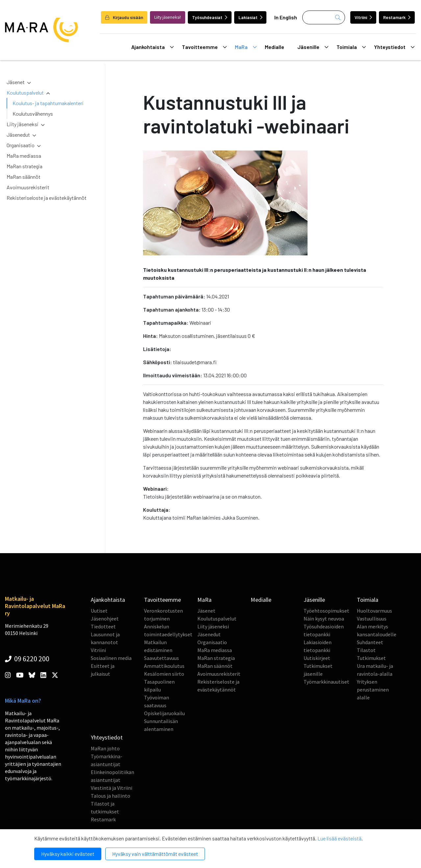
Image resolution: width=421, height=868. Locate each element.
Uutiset (99, 611)
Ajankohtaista (152, 47)
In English (286, 17)
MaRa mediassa (24, 156)
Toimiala (351, 47)
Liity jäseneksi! (168, 17)
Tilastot (366, 650)
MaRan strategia (25, 166)
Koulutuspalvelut (25, 93)
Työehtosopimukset (326, 611)
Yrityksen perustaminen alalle (373, 690)
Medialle (274, 47)
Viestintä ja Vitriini (111, 788)
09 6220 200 (27, 659)
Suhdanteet (370, 642)
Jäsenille (313, 47)
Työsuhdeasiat (210, 17)
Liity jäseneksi (23, 124)
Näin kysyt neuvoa (324, 619)
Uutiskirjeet (317, 658)
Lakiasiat (250, 17)
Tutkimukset (371, 658)
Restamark (397, 17)
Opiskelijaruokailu (164, 713)
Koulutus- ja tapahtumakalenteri (48, 103)
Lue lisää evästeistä (339, 838)
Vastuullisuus (372, 619)
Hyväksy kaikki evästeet (68, 854)
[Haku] (324, 17)
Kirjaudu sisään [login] (124, 17)
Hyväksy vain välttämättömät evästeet (155, 854)
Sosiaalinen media (111, 658)
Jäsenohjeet (105, 619)
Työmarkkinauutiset (326, 682)
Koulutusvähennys (33, 114)
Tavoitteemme (204, 47)
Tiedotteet (103, 626)
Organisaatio (21, 145)
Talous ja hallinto (111, 796)
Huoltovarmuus (374, 611)
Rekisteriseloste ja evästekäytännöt (47, 198)
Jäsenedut (18, 135)
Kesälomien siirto (164, 674)
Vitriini (363, 17)
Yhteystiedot (394, 47)
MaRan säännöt (24, 177)
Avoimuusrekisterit (28, 187)
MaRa (246, 47)
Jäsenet (16, 82)
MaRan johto (105, 748)
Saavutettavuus (161, 658)
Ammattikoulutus (164, 666)
